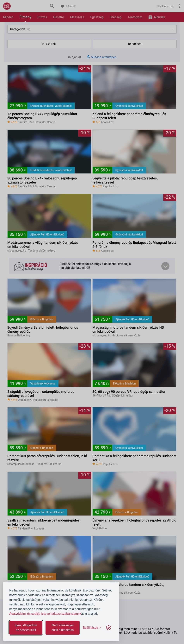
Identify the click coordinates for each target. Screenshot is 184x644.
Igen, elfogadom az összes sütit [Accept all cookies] (26, 628)
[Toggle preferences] (92, 628)
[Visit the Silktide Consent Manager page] (108, 628)
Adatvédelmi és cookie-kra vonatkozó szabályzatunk (45, 614)
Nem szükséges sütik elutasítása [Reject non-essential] (63, 628)
